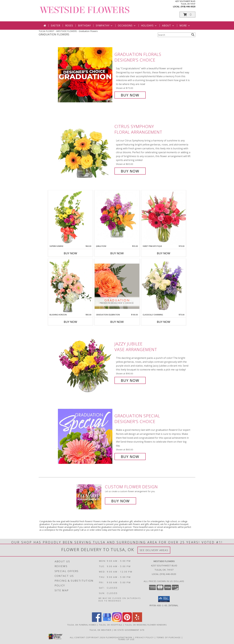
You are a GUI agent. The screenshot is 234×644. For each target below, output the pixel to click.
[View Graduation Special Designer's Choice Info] (85, 436)
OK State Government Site (129, 630)
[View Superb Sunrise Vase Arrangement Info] (70, 218)
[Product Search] (174, 35)
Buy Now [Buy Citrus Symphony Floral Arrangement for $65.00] (130, 171)
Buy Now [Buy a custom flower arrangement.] (121, 501)
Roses (69, 26)
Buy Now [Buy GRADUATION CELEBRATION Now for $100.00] (117, 322)
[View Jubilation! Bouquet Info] (117, 218)
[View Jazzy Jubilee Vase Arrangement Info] (85, 362)
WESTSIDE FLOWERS (85, 10)
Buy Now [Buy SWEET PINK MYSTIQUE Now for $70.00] (164, 253)
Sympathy (104, 26)
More (185, 26)
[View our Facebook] (97, 621)
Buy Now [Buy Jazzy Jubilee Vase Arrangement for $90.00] (130, 380)
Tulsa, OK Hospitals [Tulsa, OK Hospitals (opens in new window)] (111, 625)
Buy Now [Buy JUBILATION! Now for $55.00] (117, 253)
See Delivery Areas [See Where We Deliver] (154, 550)
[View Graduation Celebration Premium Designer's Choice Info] (117, 286)
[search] (193, 35)
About (168, 26)
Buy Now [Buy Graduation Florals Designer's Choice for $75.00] (130, 95)
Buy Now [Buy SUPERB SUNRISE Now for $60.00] (70, 253)
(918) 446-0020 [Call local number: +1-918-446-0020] (188, 6)
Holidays (149, 26)
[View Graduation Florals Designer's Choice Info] (85, 75)
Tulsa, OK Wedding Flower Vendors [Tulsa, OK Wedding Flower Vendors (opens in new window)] (146, 625)
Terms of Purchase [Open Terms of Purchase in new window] (169, 637)
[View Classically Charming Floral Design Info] (164, 286)
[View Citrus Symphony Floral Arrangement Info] (85, 149)
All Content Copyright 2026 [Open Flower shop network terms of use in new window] (87, 637)
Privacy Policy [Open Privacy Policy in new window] (145, 637)
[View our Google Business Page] (107, 621)
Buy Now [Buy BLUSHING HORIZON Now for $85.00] (70, 322)
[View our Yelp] (137, 621)
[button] (187, 15)
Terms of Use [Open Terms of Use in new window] (126, 639)
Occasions (127, 26)
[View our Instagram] (117, 621)
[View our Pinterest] (127, 621)
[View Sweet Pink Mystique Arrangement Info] (164, 218)
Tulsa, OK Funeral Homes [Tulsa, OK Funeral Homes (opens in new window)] (82, 625)
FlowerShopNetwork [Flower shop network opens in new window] (119, 637)
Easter (56, 26)
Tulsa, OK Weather (100, 630)
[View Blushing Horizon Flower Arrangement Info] (70, 286)
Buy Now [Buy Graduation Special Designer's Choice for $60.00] (130, 457)
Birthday (84, 26)
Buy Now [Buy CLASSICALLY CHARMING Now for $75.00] (164, 322)
